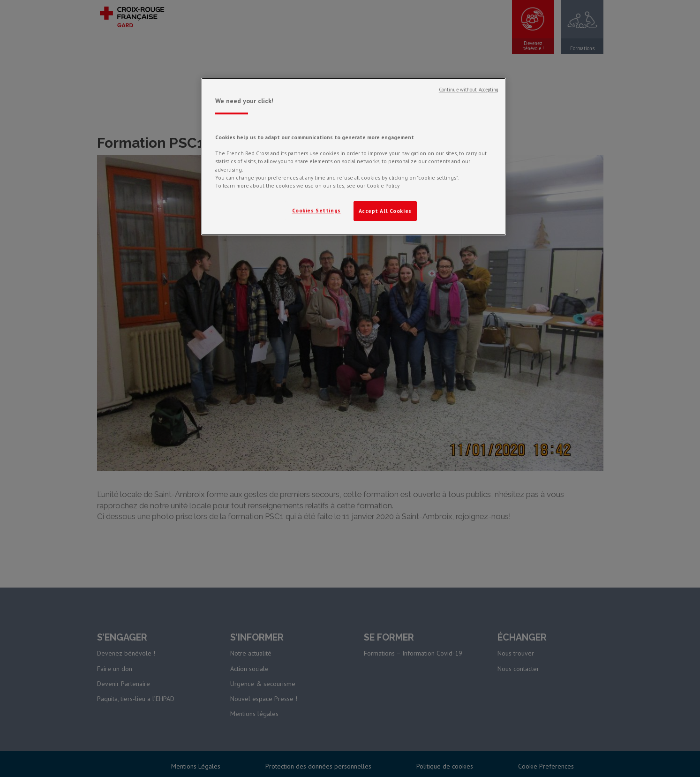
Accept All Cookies (385, 211)
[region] (354, 157)
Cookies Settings (316, 210)
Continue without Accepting (469, 90)
